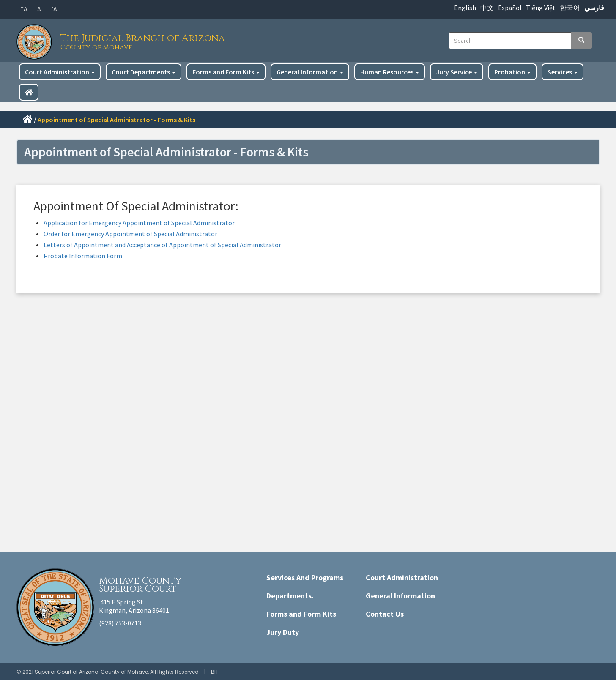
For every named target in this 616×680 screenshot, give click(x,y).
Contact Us (385, 614)
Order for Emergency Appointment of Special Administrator (130, 234)
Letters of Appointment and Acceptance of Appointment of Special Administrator (162, 245)
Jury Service (457, 72)
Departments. (290, 596)
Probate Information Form (83, 256)
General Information (310, 72)
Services (563, 72)
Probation (512, 72)
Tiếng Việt (541, 8)
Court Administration (60, 72)
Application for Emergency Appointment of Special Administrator (139, 223)
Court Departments (144, 72)
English (465, 8)
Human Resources (390, 72)
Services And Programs (305, 578)
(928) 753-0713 (120, 623)
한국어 (570, 8)
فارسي (594, 8)
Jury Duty (283, 632)
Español (510, 8)
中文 (487, 8)
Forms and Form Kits (226, 72)
